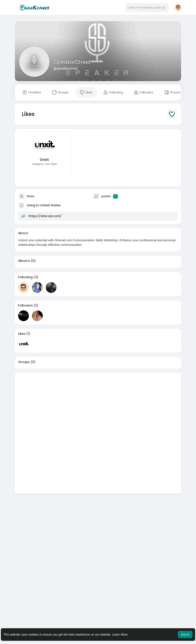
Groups (24, 362)
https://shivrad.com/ (45, 216)
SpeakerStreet (72, 62)
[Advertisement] (98, 403)
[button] (147, 8)
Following (25, 277)
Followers (25, 305)
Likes (22, 334)
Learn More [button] (120, 635)
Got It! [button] (185, 635)
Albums (24, 261)
